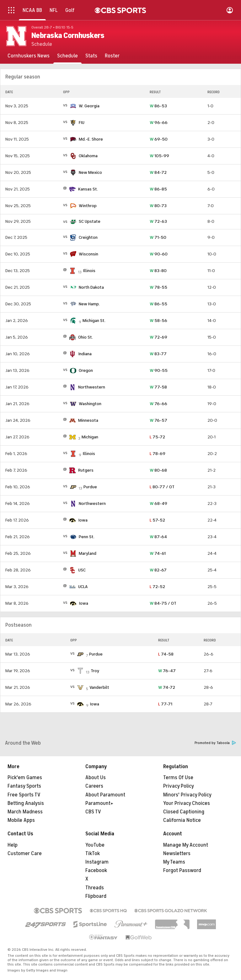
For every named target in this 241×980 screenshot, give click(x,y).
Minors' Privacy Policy (187, 795)
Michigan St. (94, 321)
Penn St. (87, 537)
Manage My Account (186, 845)
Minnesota (88, 420)
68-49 (158, 503)
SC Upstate (90, 221)
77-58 (158, 387)
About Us (96, 778)
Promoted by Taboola (215, 743)
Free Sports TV (24, 795)
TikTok (93, 854)
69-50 (159, 139)
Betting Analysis (26, 803)
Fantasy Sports (24, 786)
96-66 (159, 123)
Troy (95, 671)
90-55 (159, 370)
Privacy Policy (179, 786)
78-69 (158, 454)
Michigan (90, 437)
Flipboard (96, 896)
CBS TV (93, 812)
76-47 (167, 671)
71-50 (158, 237)
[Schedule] (67, 56)
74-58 (166, 654)
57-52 (157, 520)
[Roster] (112, 56)
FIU (82, 123)
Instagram (97, 862)
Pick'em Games (25, 778)
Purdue (90, 487)
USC (82, 570)
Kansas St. (88, 189)
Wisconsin (88, 254)
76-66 (158, 404)
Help (13, 845)
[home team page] (73, 106)
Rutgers (86, 470)
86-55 (158, 304)
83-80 (158, 271)
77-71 (165, 704)
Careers (94, 786)
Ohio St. (86, 337)
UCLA (83, 587)
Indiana (85, 354)
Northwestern (92, 387)
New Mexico (90, 172)
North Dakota (91, 287)
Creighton (88, 237)
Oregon (86, 370)
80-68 (158, 470)
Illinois (89, 271)
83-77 (158, 354)
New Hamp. (89, 304)
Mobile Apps (21, 820)
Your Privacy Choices (187, 803)
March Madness (25, 812)
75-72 (157, 437)
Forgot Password (182, 870)
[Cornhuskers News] (29, 56)
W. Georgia (89, 106)
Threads (95, 888)
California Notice (182, 820)
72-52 (157, 587)
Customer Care (25, 854)
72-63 (158, 221)
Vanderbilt (99, 687)
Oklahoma (88, 156)
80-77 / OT (162, 487)
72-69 (158, 337)
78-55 (158, 287)
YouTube (95, 845)
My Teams (174, 862)
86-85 (158, 189)
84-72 (158, 172)
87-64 (158, 537)
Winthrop (88, 206)
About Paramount (105, 795)
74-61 (158, 553)
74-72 (167, 687)
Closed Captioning (184, 812)
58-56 (158, 321)
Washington (90, 404)
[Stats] (91, 56)
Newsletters (177, 854)
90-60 (159, 254)
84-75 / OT (163, 603)
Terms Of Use (178, 778)
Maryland (88, 553)
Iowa (83, 520)
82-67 (158, 570)
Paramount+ (99, 803)
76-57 (158, 420)
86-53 (158, 106)
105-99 (159, 156)
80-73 (158, 206)
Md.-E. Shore (91, 139)
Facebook (96, 870)
